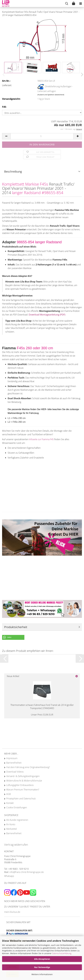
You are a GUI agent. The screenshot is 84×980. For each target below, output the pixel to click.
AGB (8, 794)
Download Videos (15, 772)
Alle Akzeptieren (42, 959)
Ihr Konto (11, 824)
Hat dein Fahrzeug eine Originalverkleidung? (28, 767)
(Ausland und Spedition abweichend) (51, 95)
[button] (81, 75)
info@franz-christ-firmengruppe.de (27, 872)
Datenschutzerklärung (62, 953)
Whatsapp (9, 876)
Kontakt (10, 803)
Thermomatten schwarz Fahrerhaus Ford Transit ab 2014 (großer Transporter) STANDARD (42, 707)
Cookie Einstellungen (17, 807)
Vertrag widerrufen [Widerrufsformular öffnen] (16, 845)
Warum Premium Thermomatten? (23, 790)
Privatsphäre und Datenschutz (21, 799)
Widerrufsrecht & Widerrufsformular (24, 781)
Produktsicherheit (16, 627)
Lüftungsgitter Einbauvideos (20, 785)
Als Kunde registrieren (17, 820)
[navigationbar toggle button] (81, 3)
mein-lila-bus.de (12, 912)
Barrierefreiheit (14, 763)
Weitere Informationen (42, 974)
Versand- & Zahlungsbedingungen (23, 776)
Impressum (12, 758)
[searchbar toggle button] (67, 3)
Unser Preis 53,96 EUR (42, 715)
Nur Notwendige (42, 967)
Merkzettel (12, 829)
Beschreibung (13, 171)
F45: (4, 107)
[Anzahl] (42, 136)
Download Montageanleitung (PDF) (47, 315)
